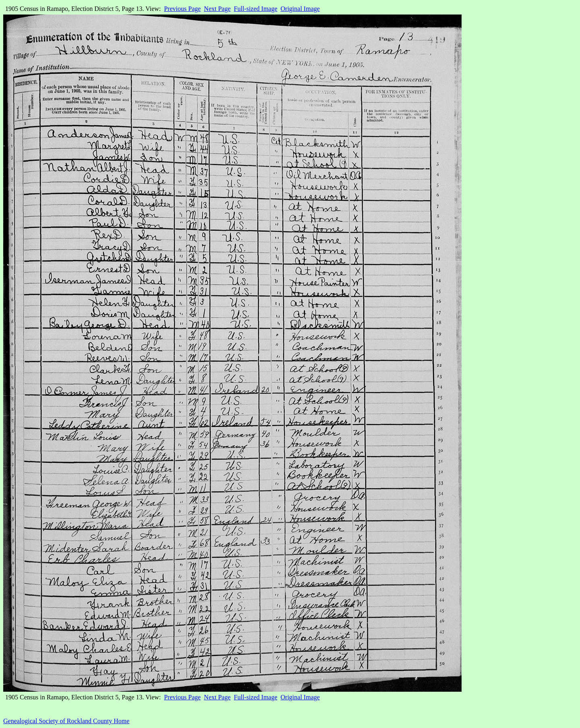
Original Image (300, 9)
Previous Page (182, 9)
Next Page (217, 9)
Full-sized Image (256, 9)
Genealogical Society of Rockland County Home (66, 721)
